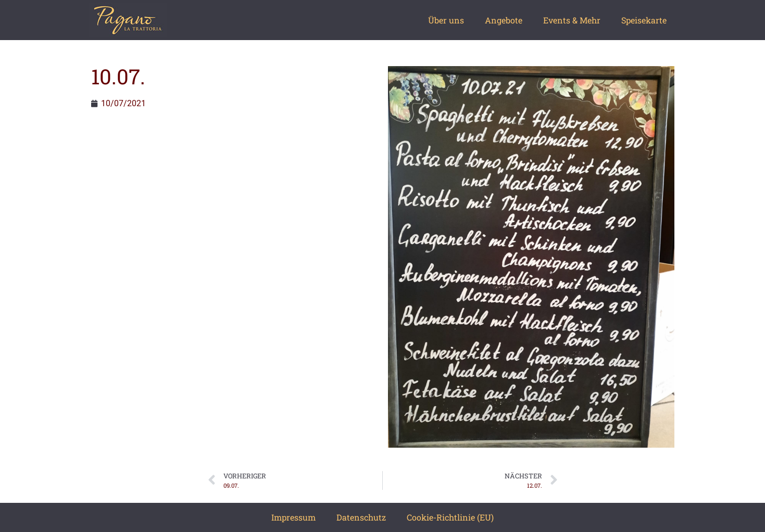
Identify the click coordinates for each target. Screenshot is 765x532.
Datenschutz (361, 517)
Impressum (293, 517)
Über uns (446, 20)
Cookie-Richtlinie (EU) (450, 517)
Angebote (504, 20)
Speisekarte (644, 20)
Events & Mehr (572, 20)
